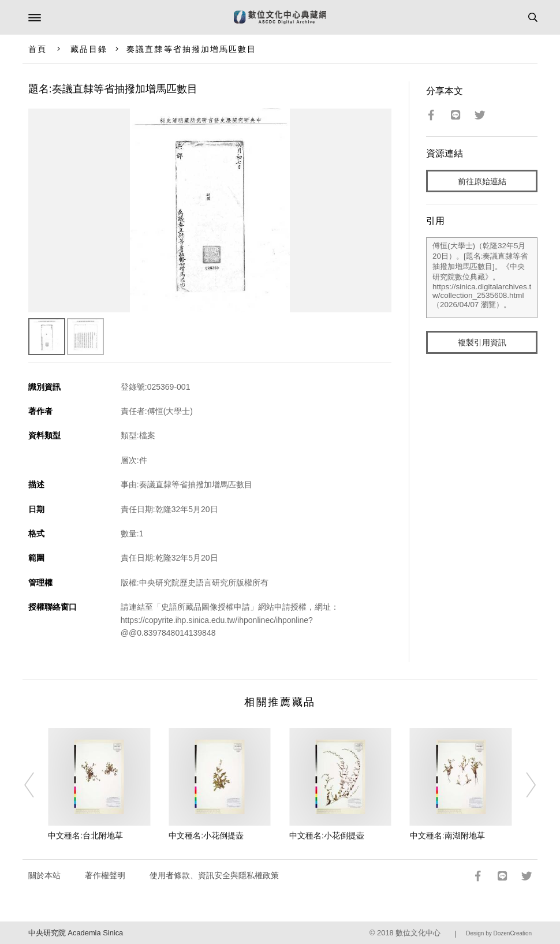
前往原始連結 (482, 181)
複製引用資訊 (482, 342)
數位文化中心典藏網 (280, 17)
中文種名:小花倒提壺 (206, 835)
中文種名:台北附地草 (85, 835)
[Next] (524, 785)
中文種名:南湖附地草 (447, 835)
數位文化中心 (418, 933)
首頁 (38, 49)
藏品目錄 (89, 49)
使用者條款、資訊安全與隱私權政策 (214, 875)
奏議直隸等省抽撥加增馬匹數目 (191, 49)
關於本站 (44, 875)
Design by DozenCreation (499, 933)
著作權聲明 (105, 875)
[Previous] (36, 785)
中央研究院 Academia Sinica (76, 933)
